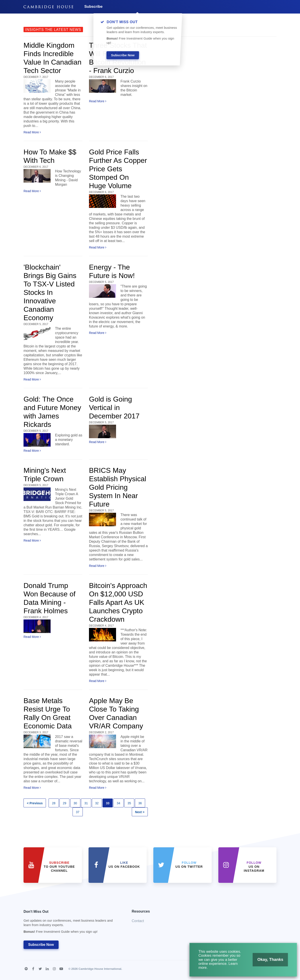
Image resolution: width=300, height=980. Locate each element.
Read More (32, 132)
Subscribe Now (41, 945)
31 (86, 803)
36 (140, 803)
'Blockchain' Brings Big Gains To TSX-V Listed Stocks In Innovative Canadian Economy (50, 292)
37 (78, 812)
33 (108, 803)
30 (75, 803)
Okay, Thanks (264, 963)
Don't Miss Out (72, 923)
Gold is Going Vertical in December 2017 (114, 408)
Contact (138, 921)
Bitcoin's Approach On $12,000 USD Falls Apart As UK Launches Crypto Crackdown (118, 602)
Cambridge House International (100, 969)
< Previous (35, 803)
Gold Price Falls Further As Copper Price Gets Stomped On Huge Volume (118, 169)
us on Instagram (254, 867)
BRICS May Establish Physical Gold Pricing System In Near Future (118, 487)
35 (129, 803)
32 (97, 803)
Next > (140, 812)
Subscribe (93, 7)
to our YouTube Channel (59, 867)
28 (54, 803)
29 (65, 803)
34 (118, 803)
